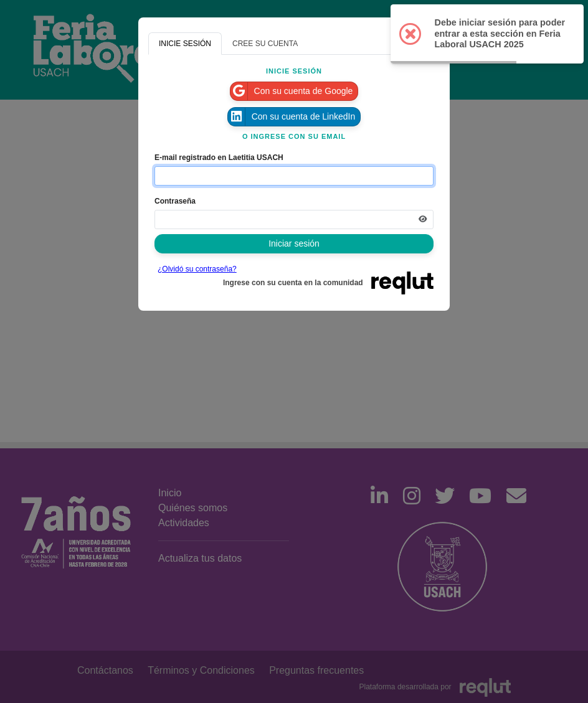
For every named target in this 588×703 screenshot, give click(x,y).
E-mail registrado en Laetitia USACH (219, 158)
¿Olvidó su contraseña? (197, 269)
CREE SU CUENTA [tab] (265, 44)
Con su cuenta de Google (292, 91)
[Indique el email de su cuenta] (294, 176)
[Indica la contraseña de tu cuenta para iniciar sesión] (294, 219)
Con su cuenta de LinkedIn (292, 117)
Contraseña (175, 201)
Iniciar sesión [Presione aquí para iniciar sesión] (294, 243)
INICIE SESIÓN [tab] (185, 44)
